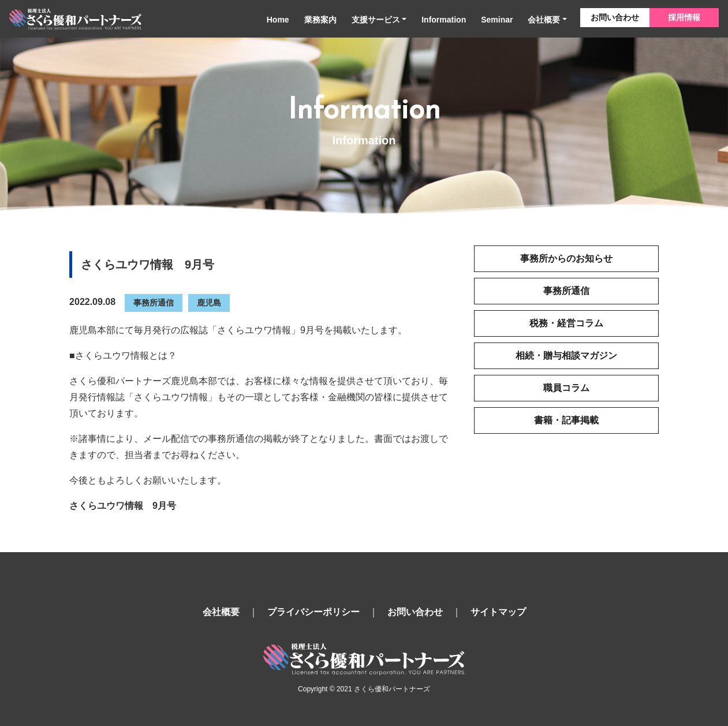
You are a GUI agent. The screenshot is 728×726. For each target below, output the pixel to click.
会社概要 (544, 20)
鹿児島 (209, 303)
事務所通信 (154, 303)
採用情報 (684, 17)
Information (444, 20)
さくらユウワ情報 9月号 (123, 506)
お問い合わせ (615, 17)
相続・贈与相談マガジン (566, 355)
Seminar (497, 20)
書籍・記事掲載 (566, 420)
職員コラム (566, 388)
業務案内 (320, 20)
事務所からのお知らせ (566, 258)
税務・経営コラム (566, 323)
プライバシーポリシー (313, 612)
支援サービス (376, 20)
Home (278, 20)
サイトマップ (498, 612)
